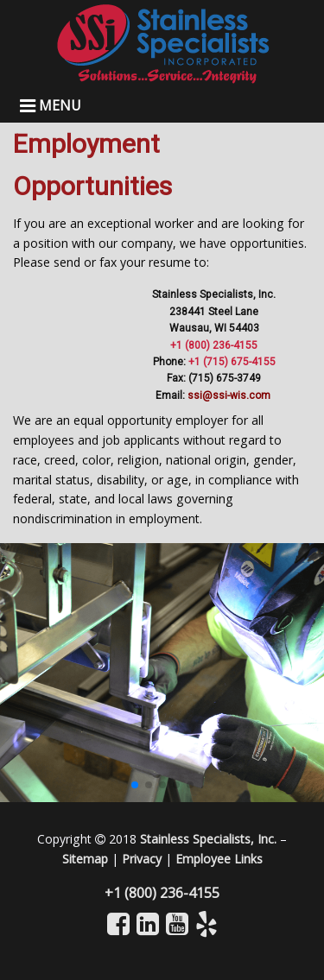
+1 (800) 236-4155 (214, 345)
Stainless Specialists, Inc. (208, 839)
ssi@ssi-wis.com (230, 395)
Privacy (142, 859)
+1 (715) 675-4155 (232, 362)
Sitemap (85, 859)
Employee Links (219, 859)
